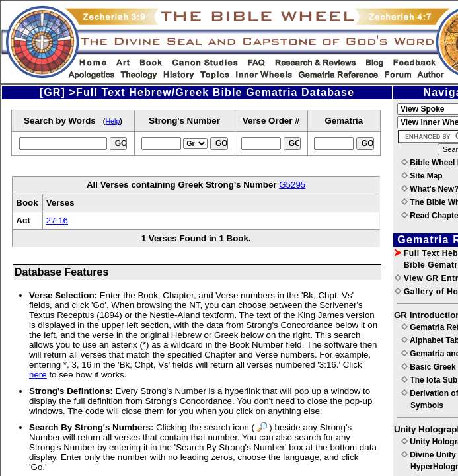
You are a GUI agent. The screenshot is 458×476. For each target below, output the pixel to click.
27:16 (57, 220)
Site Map (422, 176)
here (38, 375)
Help (112, 121)
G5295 (292, 185)
